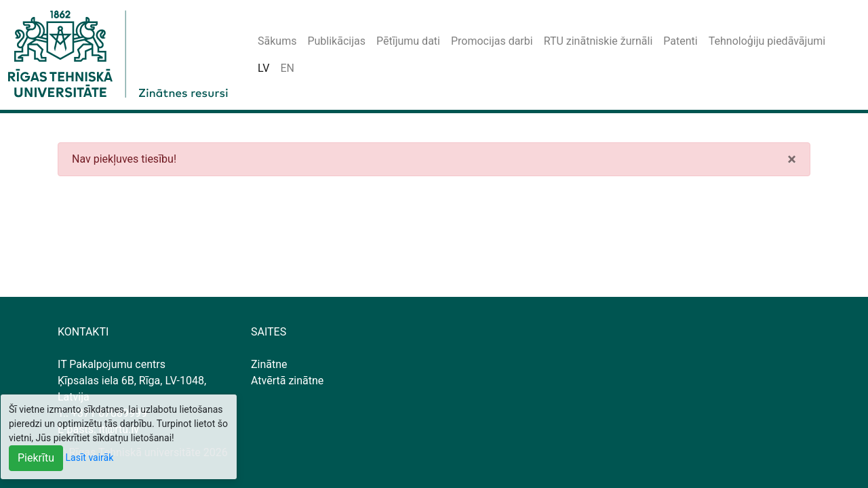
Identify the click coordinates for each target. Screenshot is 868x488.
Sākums (277, 41)
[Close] (792, 159)
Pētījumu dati (408, 41)
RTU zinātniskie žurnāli (598, 41)
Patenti (680, 41)
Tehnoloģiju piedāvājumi (767, 41)
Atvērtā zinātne (287, 381)
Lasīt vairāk (90, 457)
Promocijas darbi (492, 41)
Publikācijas (336, 41)
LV (263, 68)
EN (287, 68)
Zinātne (269, 364)
